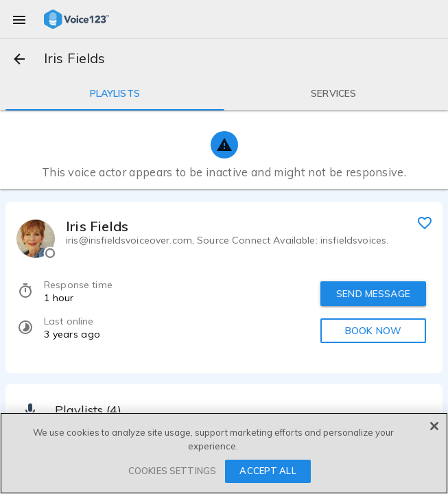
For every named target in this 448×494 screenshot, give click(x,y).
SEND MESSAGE (373, 294)
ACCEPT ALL (268, 471)
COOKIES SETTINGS (172, 471)
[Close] (434, 426)
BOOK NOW (373, 331)
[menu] (19, 19)
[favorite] (425, 222)
